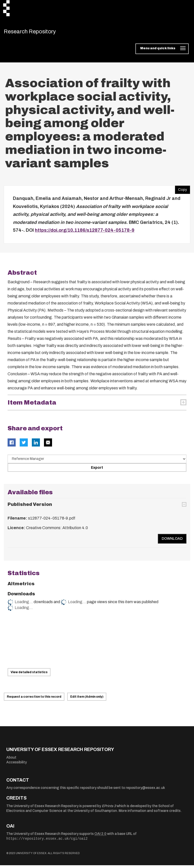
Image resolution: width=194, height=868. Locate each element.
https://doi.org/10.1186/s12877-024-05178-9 (85, 233)
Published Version (30, 507)
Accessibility (17, 765)
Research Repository (39, 33)
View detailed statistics (29, 675)
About (11, 760)
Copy (181, 191)
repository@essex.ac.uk (145, 791)
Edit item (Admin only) (87, 699)
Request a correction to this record (34, 699)
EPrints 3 (109, 808)
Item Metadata (32, 405)
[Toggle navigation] (162, 52)
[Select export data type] (97, 461)
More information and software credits (150, 814)
